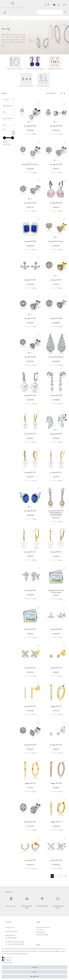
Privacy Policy (41, 932)
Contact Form (10, 927)
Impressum (40, 930)
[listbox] (30, 112)
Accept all (35, 967)
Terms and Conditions (43, 927)
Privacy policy (9, 954)
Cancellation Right (42, 935)
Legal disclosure (23, 954)
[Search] (65, 12)
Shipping (34, 134)
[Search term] (50, 12)
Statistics (8, 960)
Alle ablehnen (34, 976)
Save (35, 972)
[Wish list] (53, 5)
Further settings (7, 962)
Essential (8, 958)
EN (64, 5)
